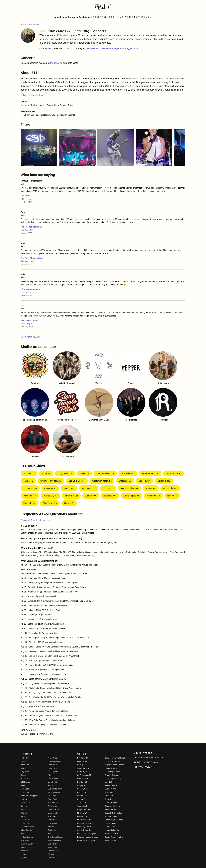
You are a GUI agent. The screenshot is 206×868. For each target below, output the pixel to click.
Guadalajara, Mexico (85, 823)
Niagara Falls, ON (84, 810)
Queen (23, 858)
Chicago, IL (108, 488)
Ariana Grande (26, 830)
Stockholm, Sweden (112, 810)
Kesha (50, 834)
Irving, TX (46, 473)
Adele (23, 785)
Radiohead (52, 830)
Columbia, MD (164, 481)
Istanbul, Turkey (111, 816)
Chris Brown (53, 765)
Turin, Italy (109, 796)
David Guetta (53, 799)
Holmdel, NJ (29, 473)
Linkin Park (25, 792)
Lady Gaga (25, 789)
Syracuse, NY (125, 481)
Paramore (24, 851)
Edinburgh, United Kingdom (88, 837)
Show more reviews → (32, 337)
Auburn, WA (91, 496)
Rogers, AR (151, 488)
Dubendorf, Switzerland (114, 813)
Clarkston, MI (50, 488)
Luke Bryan (52, 823)
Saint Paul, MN (83, 768)
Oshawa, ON (82, 796)
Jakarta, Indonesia (112, 830)
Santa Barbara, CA (150, 473)
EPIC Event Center (29, 320)
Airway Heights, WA (129, 488)
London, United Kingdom (87, 834)
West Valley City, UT (30, 292)
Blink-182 (52, 820)
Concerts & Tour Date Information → (37, 520)
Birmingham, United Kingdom (116, 758)
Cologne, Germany (112, 775)
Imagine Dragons (27, 827)
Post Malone (53, 779)
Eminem (24, 761)
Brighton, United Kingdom (115, 765)
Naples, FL (69, 503)
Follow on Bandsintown (34, 95)
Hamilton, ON (82, 782)
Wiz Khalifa (52, 847)
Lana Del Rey (53, 782)
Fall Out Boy (53, 806)
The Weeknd (25, 820)
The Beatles (25, 803)
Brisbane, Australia (112, 834)
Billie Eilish (25, 840)
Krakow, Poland (111, 803)
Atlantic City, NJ (50, 496)
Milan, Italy (109, 792)
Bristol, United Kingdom (86, 840)
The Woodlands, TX (105, 473)
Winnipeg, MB (83, 779)
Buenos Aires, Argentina (114, 837)
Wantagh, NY (29, 503)
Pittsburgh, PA (30, 496)
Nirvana (51, 775)
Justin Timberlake (55, 761)
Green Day (25, 823)
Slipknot (51, 854)
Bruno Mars (25, 765)
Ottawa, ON (82, 799)
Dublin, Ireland (110, 789)
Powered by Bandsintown (150, 758)
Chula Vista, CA (50, 503)
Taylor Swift (25, 758)
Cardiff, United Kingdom (86, 830)
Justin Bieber (26, 799)
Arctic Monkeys (54, 792)
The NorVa (26, 196)
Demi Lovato (53, 813)
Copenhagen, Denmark (114, 772)
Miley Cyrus (53, 758)
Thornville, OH (71, 496)
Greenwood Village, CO (51, 481)
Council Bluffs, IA (174, 473)
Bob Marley (52, 844)
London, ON (82, 792)
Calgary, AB (82, 785)
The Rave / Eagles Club (32, 258)
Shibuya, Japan (111, 823)
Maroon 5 (24, 779)
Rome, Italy (109, 799)
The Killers (52, 816)
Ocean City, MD (170, 488)
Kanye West (53, 768)
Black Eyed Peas (55, 840)
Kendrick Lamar (27, 844)
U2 (22, 810)
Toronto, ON (69, 488)
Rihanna (24, 813)
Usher (23, 847)
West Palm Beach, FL (102, 481)
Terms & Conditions (146, 762)
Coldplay (24, 775)
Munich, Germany (112, 782)
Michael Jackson (27, 837)
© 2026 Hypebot (143, 753)
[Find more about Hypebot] (103, 7)
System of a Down (55, 789)
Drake (23, 768)
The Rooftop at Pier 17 (31, 227)
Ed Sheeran (25, 782)
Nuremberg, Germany (113, 779)
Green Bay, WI (27, 324)
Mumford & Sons (54, 803)
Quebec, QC (82, 789)
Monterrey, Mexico (84, 827)
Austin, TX (84, 473)
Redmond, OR (110, 496)
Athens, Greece (111, 785)
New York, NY (27, 230)
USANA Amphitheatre (31, 289)
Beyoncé (24, 806)
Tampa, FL (28, 481)
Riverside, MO (128, 473)
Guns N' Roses (54, 810)
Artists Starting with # (30, 24)
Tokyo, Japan (110, 827)
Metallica (24, 816)
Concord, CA (144, 481)
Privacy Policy (143, 767)
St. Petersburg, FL (84, 775)
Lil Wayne (24, 854)
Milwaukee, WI (27, 261)
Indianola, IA (82, 761)
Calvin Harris (53, 858)
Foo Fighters (53, 772)
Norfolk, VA (26, 199)
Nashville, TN (82, 772)
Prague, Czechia (111, 768)
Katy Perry (25, 772)
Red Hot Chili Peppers (29, 796)
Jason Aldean (53, 851)
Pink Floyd (52, 796)
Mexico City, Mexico (85, 820)
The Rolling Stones (55, 837)
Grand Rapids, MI (131, 496)
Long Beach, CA (65, 473)
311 (43, 24)
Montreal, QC (82, 813)
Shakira (51, 827)
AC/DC (51, 785)
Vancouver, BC (83, 806)
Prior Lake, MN (30, 488)
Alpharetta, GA (153, 496)
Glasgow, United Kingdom (115, 761)
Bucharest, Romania (113, 806)
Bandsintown (56, 63)
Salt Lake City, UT (77, 481)
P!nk (22, 834)
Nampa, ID (172, 496)
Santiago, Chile (111, 840)
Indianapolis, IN (89, 488)
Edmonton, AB (83, 816)
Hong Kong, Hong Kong (114, 820)
